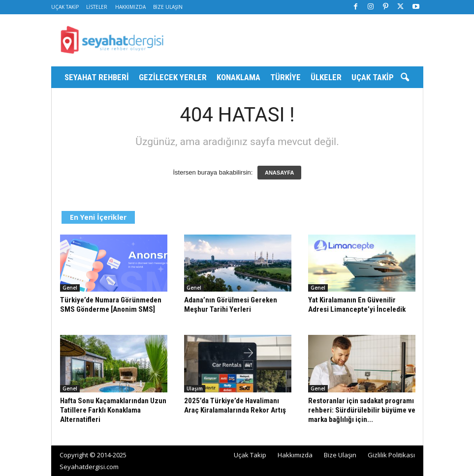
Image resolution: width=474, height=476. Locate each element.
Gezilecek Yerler (173, 77)
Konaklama (238, 77)
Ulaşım (195, 388)
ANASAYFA (280, 173)
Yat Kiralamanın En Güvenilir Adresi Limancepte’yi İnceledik (357, 305)
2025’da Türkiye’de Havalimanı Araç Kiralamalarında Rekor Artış (235, 405)
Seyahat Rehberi (97, 77)
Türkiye (285, 77)
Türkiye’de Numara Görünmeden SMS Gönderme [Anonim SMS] (111, 305)
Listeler (97, 7)
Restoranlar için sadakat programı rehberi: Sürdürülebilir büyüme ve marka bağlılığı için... (362, 410)
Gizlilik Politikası (391, 455)
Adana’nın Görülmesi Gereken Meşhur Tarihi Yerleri (231, 305)
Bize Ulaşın (168, 7)
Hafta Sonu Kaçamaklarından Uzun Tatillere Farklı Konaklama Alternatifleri (113, 410)
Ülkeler (326, 77)
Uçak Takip (65, 7)
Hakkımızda (130, 7)
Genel (70, 288)
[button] (405, 78)
